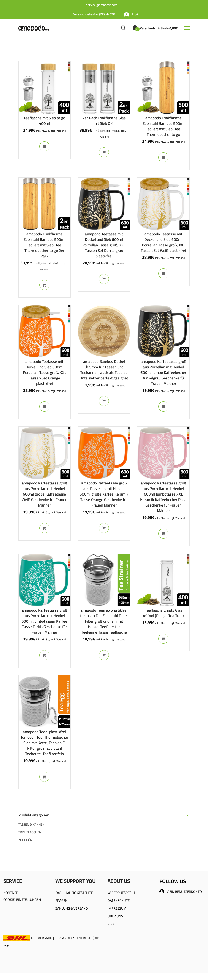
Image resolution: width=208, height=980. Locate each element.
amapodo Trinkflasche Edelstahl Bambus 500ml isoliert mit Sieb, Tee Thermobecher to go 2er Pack (44, 245)
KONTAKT (11, 893)
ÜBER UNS (115, 916)
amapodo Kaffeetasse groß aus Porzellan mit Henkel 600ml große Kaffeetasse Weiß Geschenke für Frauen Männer (45, 494)
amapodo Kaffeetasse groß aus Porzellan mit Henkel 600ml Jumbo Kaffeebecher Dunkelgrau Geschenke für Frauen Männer (163, 373)
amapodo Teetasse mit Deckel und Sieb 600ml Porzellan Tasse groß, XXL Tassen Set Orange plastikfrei (45, 373)
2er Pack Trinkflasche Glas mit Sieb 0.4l (104, 121)
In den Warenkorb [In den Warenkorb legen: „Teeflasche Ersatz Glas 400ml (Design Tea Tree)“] (163, 639)
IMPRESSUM (117, 908)
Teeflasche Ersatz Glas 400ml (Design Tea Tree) (163, 613)
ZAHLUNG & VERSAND (72, 908)
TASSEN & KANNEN (31, 824)
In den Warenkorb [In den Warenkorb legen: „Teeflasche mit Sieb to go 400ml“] (44, 146)
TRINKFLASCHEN (30, 832)
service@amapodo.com (102, 5)
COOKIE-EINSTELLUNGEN (22, 900)
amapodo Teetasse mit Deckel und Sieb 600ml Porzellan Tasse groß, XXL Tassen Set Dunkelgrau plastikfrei (104, 245)
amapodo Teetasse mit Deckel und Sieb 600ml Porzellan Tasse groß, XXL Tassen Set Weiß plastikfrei (163, 242)
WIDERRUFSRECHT (122, 893)
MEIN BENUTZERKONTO (181, 892)
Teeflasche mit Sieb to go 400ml (44, 121)
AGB (111, 924)
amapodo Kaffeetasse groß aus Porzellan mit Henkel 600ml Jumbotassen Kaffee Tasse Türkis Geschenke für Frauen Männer (44, 621)
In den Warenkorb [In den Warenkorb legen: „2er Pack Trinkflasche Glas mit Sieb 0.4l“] (104, 152)
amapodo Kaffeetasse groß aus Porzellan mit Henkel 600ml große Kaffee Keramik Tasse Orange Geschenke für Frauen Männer (104, 494)
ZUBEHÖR (25, 840)
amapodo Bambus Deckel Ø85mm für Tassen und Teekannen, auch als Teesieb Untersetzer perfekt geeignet (104, 370)
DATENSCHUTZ (119, 901)
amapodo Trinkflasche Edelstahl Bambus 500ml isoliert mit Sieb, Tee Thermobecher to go (163, 126)
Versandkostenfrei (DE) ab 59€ (94, 14)
